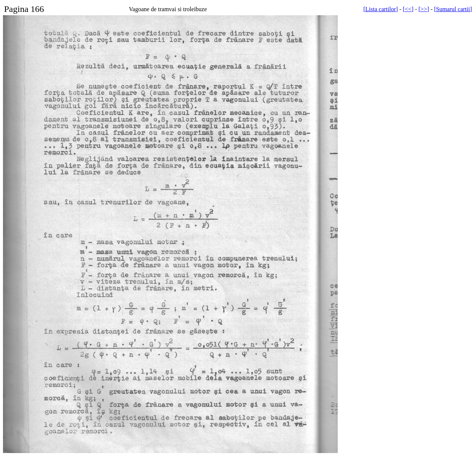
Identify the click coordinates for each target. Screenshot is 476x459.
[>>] (424, 9)
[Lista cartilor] (381, 9)
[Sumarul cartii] (453, 9)
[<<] (408, 9)
